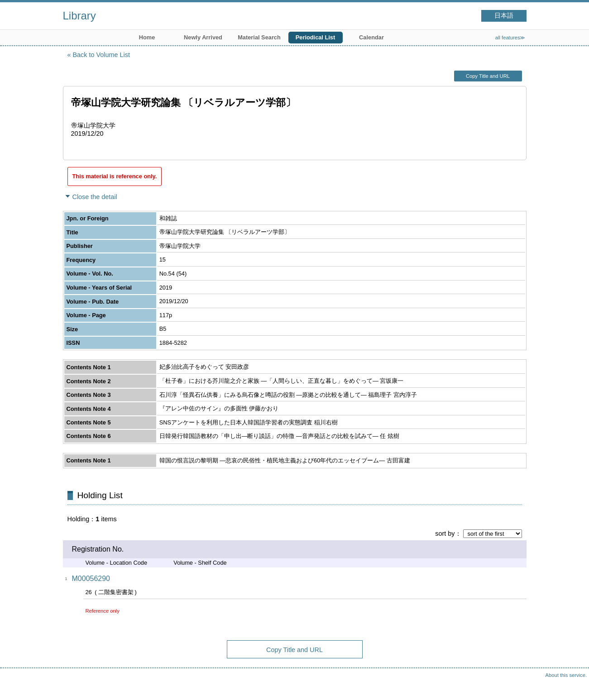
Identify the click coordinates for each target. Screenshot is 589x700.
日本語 (504, 16)
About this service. (566, 675)
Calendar (371, 37)
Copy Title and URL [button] (488, 76)
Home (147, 37)
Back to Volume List (101, 55)
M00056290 (91, 579)
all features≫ (510, 38)
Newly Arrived (203, 37)
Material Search (259, 37)
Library (79, 16)
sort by (445, 533)
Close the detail (95, 197)
